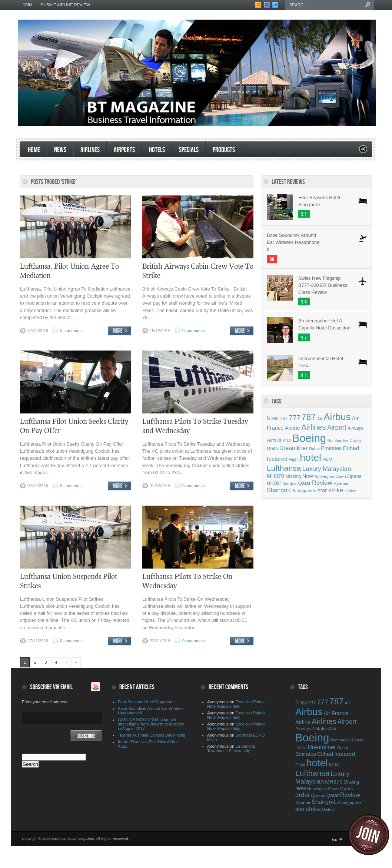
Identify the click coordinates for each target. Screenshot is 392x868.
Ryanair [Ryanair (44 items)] (341, 483)
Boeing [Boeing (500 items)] (309, 438)
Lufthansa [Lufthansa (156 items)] (284, 468)
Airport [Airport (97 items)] (337, 428)
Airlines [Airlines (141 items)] (313, 427)
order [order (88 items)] (274, 483)
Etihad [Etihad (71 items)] (351, 448)
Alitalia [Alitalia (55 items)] (274, 440)
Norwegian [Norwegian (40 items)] (324, 476)
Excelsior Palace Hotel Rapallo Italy (236, 704)
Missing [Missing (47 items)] (293, 476)
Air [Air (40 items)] (320, 419)
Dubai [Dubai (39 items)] (314, 449)
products (224, 150)
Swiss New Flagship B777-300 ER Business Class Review (323, 285)
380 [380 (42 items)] (275, 419)
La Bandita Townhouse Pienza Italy (231, 748)
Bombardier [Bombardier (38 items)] (338, 440)
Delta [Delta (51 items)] (272, 448)
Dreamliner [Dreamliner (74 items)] (294, 448)
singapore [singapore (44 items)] (307, 491)
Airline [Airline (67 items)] (293, 428)
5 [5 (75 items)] (268, 418)
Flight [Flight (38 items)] (293, 459)
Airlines (90, 150)
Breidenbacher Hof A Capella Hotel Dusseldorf (325, 324)
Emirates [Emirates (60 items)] (331, 448)
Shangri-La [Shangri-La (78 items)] (281, 490)
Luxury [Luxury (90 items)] (312, 469)
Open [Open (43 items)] (341, 476)
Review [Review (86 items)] (322, 483)
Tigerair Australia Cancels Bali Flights (152, 735)
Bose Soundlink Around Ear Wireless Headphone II (293, 242)
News (60, 150)
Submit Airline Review (65, 5)
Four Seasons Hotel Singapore (319, 201)
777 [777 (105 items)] (295, 418)
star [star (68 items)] (322, 490)
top (335, 839)
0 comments (71, 331)
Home (34, 150)
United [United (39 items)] (351, 491)
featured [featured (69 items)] (277, 459)
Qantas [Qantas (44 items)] (290, 483)
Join (27, 5)
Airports (124, 150)
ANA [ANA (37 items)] (287, 440)
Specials (189, 150)
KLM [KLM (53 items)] (328, 459)
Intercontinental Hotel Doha (321, 362)
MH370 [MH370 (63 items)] (275, 476)
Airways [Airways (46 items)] (356, 428)
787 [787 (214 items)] (309, 417)
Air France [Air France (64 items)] (336, 713)
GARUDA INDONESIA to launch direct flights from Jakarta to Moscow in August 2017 (151, 724)
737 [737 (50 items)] (284, 418)
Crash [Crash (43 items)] (355, 440)
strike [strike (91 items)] (336, 490)
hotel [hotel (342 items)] (310, 458)
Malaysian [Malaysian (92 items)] (337, 469)
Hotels (157, 150)
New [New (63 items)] (308, 476)
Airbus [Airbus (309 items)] (337, 417)
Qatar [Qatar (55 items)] (305, 483)
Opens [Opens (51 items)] (354, 476)
